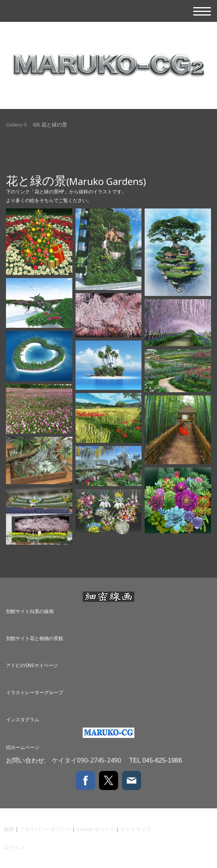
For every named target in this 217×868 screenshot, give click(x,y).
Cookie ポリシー (96, 829)
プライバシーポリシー (45, 829)
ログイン (14, 847)
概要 (9, 829)
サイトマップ (136, 829)
